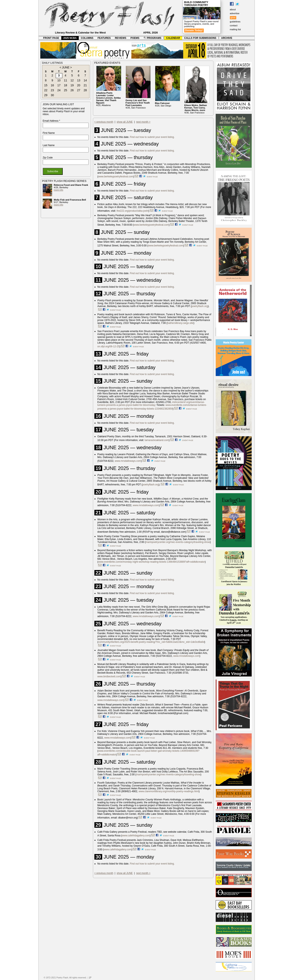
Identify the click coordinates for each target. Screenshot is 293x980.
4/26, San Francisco (138, 104)
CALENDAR (173, 38)
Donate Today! (194, 30)
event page (152, 177)
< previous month (104, 122)
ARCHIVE (227, 38)
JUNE (66, 67)
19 (72, 85)
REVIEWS (121, 38)
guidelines (235, 22)
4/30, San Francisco (196, 109)
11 (66, 80)
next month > (143, 122)
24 (59, 90)
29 (46, 95)
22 (46, 90)
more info (59, 190)
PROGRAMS (152, 38)
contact (234, 25)
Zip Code (48, 158)
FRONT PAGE (51, 38)
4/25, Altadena (108, 99)
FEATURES (104, 38)
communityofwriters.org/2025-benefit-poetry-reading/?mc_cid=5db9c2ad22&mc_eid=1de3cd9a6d (151, 642)
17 (59, 85)
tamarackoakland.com (157, 440)
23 (52, 90)
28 (85, 90)
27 (79, 90)
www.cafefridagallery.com (136, 836)
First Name (49, 133)
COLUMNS (87, 38)
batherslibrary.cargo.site (180, 323)
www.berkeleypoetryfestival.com (116, 177)
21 (85, 85)
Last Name (49, 145)
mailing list (235, 29)
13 (79, 80)
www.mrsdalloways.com (128, 461)
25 (66, 90)
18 (66, 85)
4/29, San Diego (163, 104)
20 (79, 85)
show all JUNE (125, 122)
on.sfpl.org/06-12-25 (108, 346)
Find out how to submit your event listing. (152, 137)
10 (59, 80)
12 (72, 80)
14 (85, 80)
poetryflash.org (200, 306)
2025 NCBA (70, 38)
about (233, 9)
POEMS (135, 38)
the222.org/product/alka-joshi (133, 211)
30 (52, 95)
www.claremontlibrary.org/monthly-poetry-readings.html (169, 791)
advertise (235, 13)
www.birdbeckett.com (109, 676)
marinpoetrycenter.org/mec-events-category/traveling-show (178, 542)
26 (72, 90)
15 (46, 85)
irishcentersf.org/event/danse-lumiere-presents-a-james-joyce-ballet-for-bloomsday (151, 404)
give (233, 17)
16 (52, 85)
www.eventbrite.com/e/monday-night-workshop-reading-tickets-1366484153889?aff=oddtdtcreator (152, 562)
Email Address (52, 121)
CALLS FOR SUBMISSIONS (200, 38)
